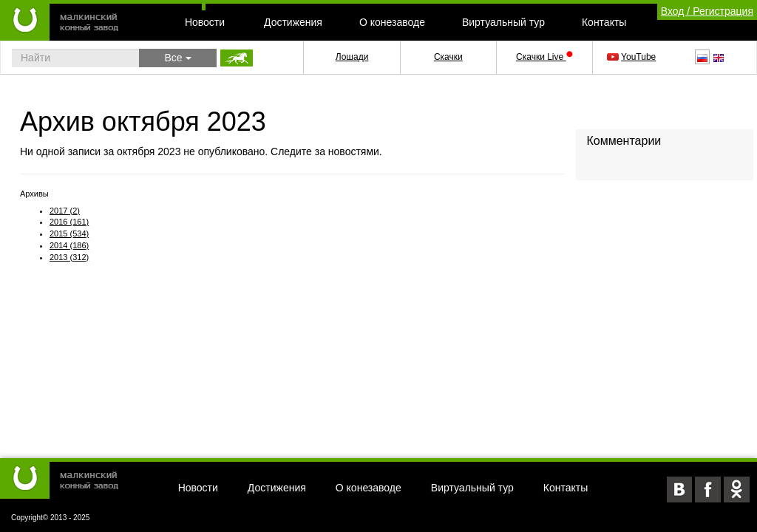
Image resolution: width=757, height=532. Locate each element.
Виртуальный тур (503, 22)
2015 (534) (69, 233)
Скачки (448, 57)
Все (177, 58)
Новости (205, 22)
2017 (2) (65, 211)
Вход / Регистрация (707, 11)
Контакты (604, 22)
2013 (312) (69, 257)
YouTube (632, 57)
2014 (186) (69, 245)
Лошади (352, 57)
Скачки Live (544, 57)
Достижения (293, 22)
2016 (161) (69, 222)
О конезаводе (392, 22)
